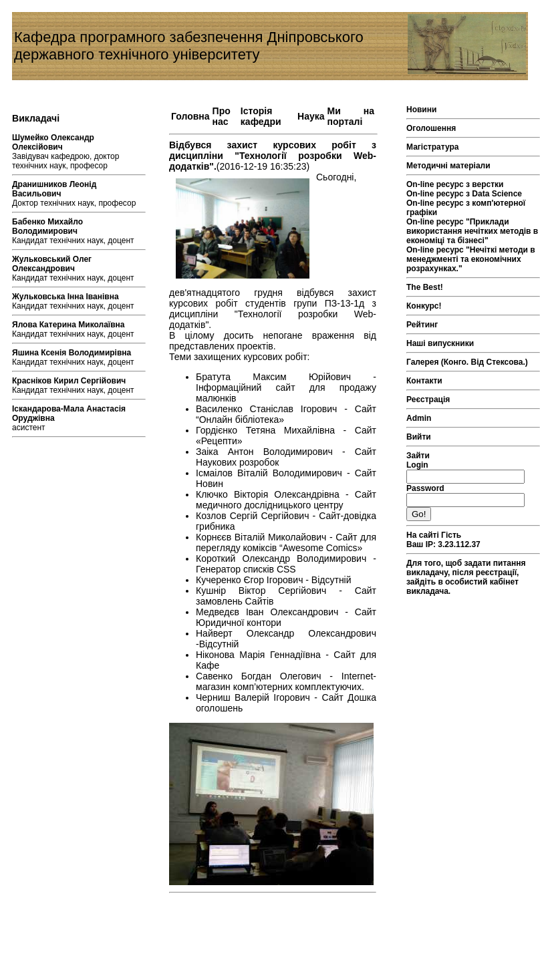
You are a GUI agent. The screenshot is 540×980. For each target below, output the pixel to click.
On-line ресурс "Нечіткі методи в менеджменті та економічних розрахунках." (471, 259)
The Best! (425, 287)
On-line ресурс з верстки (455, 184)
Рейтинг (422, 325)
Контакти (424, 381)
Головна (190, 116)
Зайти (418, 456)
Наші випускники (440, 343)
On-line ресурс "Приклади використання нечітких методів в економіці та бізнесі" (472, 231)
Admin (419, 418)
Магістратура (432, 147)
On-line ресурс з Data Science (464, 194)
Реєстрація (428, 399)
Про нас (222, 116)
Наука (311, 116)
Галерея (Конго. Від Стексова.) (467, 362)
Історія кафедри (261, 116)
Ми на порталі (351, 116)
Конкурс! (424, 306)
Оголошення (431, 128)
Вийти (419, 437)
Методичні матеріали (448, 166)
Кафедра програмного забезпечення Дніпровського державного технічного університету (189, 46)
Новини (421, 110)
